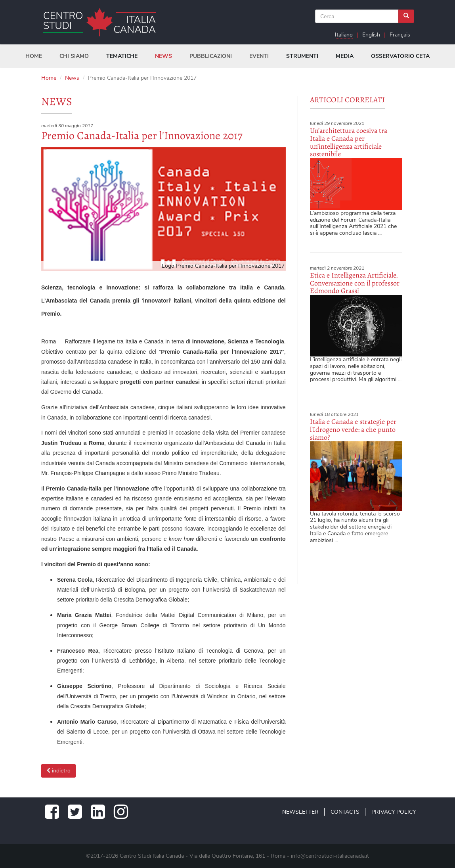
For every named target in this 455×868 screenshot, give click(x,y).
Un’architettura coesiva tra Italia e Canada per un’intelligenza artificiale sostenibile (349, 142)
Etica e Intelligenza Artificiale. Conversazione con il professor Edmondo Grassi (355, 283)
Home (49, 78)
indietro (58, 771)
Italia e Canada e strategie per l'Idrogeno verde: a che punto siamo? (353, 429)
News (72, 78)
